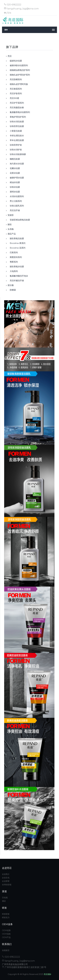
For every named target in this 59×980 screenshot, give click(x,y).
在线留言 (6, 950)
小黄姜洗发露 (15, 131)
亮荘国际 (47, 974)
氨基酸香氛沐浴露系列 (19, 112)
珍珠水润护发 (15, 150)
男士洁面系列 (15, 201)
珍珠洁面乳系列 (16, 206)
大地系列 (13, 271)
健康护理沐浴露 (16, 178)
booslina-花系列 (16, 248)
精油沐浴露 (14, 182)
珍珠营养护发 (15, 145)
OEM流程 (6, 934)
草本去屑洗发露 (16, 140)
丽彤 (10, 224)
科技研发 (6, 914)
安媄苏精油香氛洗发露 (19, 220)
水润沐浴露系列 (16, 196)
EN (10, 13)
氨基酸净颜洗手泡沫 (18, 276)
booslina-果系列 (16, 243)
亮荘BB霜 (13, 98)
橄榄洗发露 (14, 159)
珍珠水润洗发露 (16, 122)
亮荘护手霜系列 (16, 103)
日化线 (5, 898)
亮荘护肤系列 (15, 93)
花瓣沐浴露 (14, 168)
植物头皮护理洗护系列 (19, 75)
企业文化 (6, 878)
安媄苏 (11, 215)
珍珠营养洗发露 (16, 126)
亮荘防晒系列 (15, 79)
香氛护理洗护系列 (17, 117)
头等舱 (11, 229)
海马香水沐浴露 (16, 164)
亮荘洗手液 (14, 210)
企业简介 (6, 874)
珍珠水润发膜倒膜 (17, 154)
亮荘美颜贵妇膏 (16, 108)
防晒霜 (12, 290)
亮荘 (10, 56)
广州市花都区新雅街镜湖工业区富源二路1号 (24, 967)
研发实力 (6, 917)
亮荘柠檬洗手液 (16, 281)
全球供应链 (7, 885)
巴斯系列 (13, 252)
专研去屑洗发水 (16, 136)
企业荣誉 (6, 881)
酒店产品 (12, 234)
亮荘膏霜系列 (15, 89)
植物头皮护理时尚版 (18, 84)
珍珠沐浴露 (14, 187)
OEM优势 (6, 930)
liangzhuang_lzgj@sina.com (21, 9)
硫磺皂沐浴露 (15, 61)
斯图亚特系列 (15, 257)
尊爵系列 (13, 262)
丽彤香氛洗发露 (16, 238)
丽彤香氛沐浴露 (16, 267)
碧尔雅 (11, 285)
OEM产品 (6, 937)
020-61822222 (13, 5)
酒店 (4, 901)
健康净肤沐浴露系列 (18, 65)
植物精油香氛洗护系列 (19, 70)
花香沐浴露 (14, 173)
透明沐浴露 (14, 192)
